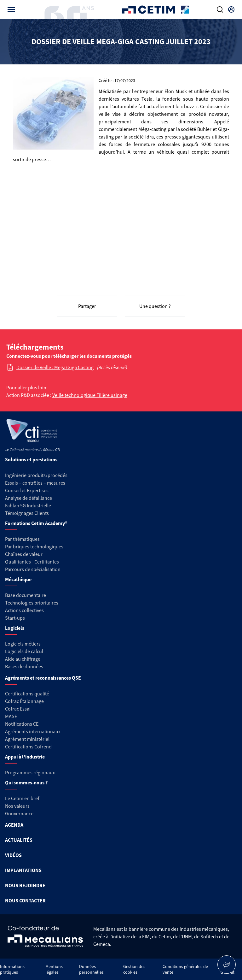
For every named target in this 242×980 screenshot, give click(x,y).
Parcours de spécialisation (33, 569)
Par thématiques (22, 539)
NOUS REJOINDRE (25, 885)
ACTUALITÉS (19, 840)
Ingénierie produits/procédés (36, 475)
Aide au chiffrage (23, 659)
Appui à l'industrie (25, 757)
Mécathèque (18, 579)
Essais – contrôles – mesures (35, 483)
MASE (11, 716)
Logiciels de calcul (24, 651)
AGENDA (14, 825)
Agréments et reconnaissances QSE (43, 678)
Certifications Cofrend (28, 747)
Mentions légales (54, 969)
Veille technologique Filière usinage (90, 395)
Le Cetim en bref (22, 798)
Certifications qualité (27, 694)
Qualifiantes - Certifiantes (32, 562)
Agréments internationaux (33, 731)
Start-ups (15, 618)
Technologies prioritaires (32, 603)
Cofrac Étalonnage (24, 701)
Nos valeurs (17, 806)
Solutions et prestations (31, 459)
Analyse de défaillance (29, 498)
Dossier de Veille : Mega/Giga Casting (55, 367)
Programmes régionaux (30, 772)
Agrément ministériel (27, 739)
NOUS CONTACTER (25, 900)
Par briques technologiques (34, 546)
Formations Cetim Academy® (36, 523)
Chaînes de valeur (24, 554)
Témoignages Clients (27, 513)
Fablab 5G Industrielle (28, 505)
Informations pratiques (12, 969)
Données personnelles (91, 969)
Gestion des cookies (134, 969)
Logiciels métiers (23, 644)
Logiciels (15, 628)
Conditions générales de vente (185, 969)
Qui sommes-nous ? (26, 782)
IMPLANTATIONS (23, 870)
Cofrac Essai (18, 709)
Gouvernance (19, 813)
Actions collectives (24, 610)
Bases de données (24, 666)
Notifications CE (22, 724)
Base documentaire (26, 595)
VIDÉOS (13, 855)
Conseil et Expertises (27, 490)
